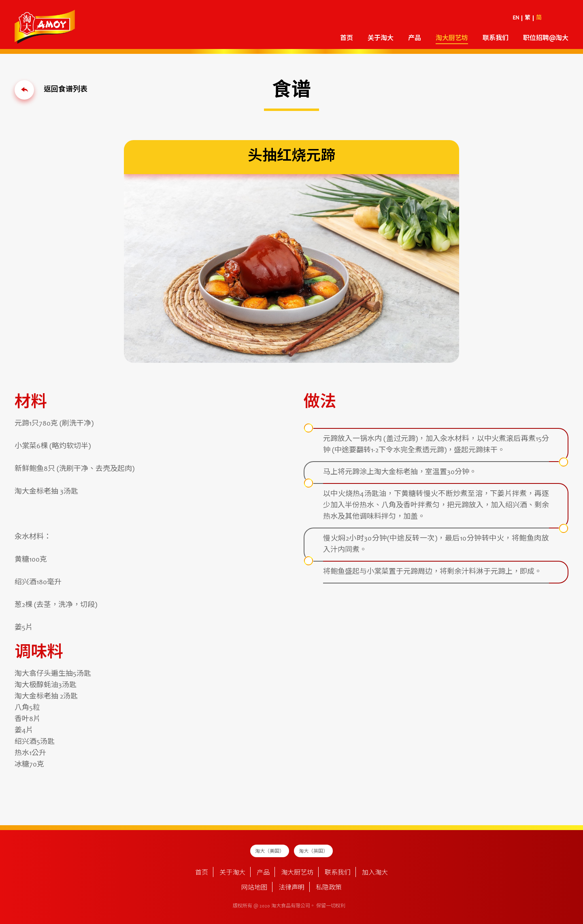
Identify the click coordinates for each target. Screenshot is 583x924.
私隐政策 (329, 888)
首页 (347, 38)
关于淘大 (381, 38)
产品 (415, 38)
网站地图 (254, 888)
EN (516, 18)
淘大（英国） (313, 852)
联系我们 (496, 38)
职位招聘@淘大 (546, 38)
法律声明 (291, 888)
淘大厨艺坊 (452, 38)
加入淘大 (375, 873)
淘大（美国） (270, 852)
